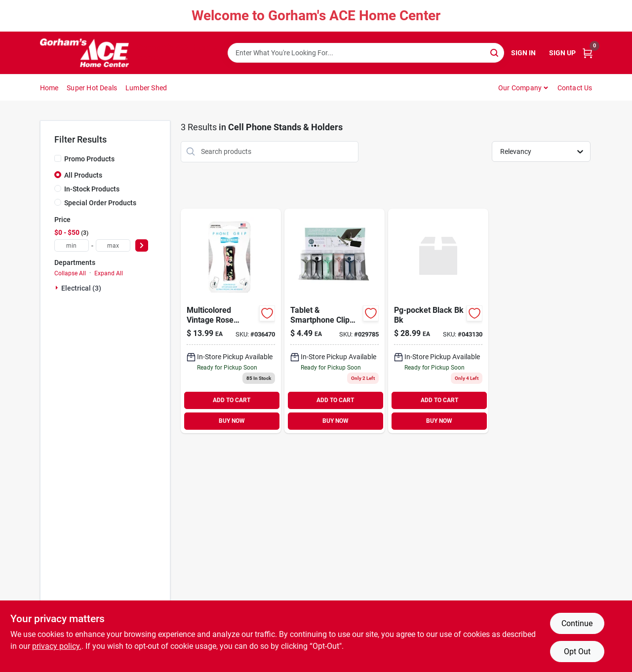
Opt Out (577, 652)
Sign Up (562, 53)
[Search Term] (366, 53)
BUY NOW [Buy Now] (232, 421)
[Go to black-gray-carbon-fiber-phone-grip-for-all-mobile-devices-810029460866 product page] (231, 321)
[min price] (72, 245)
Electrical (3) (81, 288)
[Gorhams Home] (84, 53)
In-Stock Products (92, 189)
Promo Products (89, 159)
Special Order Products (100, 203)
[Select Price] (142, 245)
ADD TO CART (232, 400)
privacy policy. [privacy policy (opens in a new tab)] (57, 646)
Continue (577, 623)
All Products (83, 175)
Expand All (109, 273)
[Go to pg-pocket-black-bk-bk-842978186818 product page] (438, 321)
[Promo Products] (58, 158)
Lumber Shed (146, 88)
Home (49, 88)
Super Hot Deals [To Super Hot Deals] (92, 88)
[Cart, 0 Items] (588, 53)
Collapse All (70, 273)
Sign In (523, 53)
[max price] (113, 245)
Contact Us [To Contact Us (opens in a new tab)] (575, 88)
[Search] (495, 52)
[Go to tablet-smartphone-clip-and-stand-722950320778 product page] (335, 321)
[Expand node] (58, 288)
